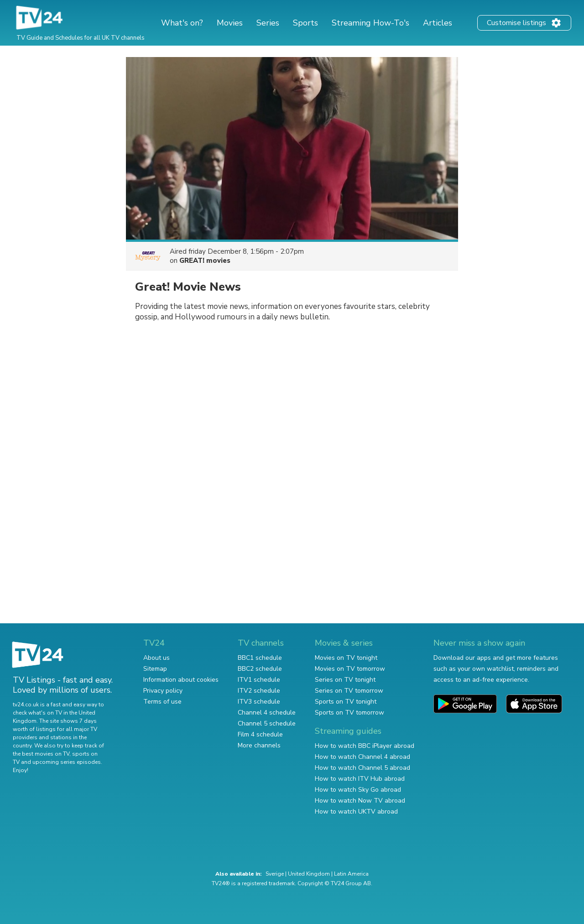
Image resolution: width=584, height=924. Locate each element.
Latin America (351, 874)
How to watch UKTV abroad (356, 812)
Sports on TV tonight (346, 702)
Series (268, 23)
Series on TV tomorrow (349, 691)
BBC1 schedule (260, 658)
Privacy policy (163, 691)
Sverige (275, 874)
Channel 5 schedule (267, 723)
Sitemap (155, 669)
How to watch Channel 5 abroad (362, 768)
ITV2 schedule (259, 691)
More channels (259, 745)
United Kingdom (309, 874)
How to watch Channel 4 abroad (362, 757)
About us (156, 658)
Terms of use (162, 702)
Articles (438, 23)
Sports (305, 23)
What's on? (182, 23)
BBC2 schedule (260, 669)
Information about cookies (181, 680)
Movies (230, 23)
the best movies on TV (41, 754)
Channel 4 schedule (267, 713)
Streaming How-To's (370, 23)
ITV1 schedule (259, 680)
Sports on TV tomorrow (349, 713)
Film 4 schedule (260, 734)
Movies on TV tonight (346, 658)
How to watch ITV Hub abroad (360, 779)
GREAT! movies (205, 261)
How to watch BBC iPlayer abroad (365, 746)
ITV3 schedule (259, 702)
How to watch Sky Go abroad (358, 790)
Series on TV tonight (345, 680)
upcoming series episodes (67, 762)
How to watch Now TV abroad (360, 801)
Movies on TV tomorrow (350, 669)
